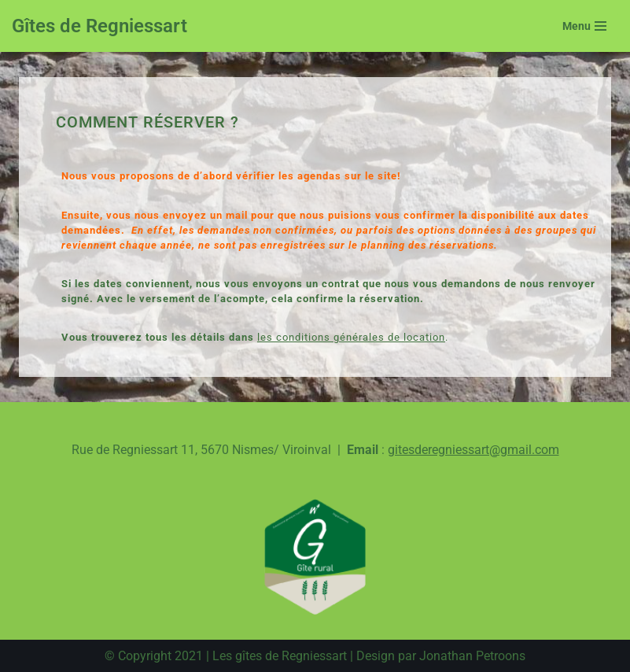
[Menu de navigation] (584, 26)
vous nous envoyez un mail (177, 215)
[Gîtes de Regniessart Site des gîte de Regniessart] (99, 26)
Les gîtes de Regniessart (280, 656)
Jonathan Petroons (472, 656)
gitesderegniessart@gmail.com (473, 450)
